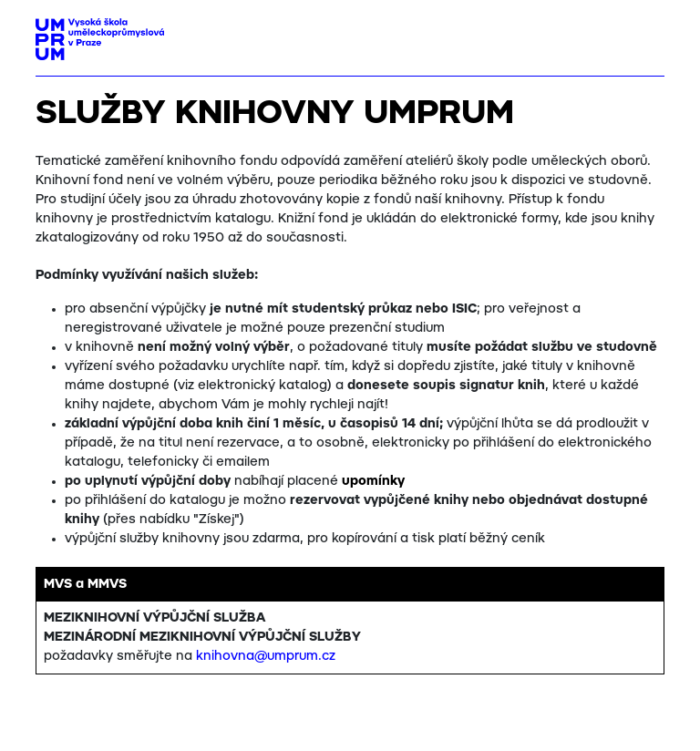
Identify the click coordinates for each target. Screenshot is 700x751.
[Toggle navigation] (644, 34)
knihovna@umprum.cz (266, 656)
